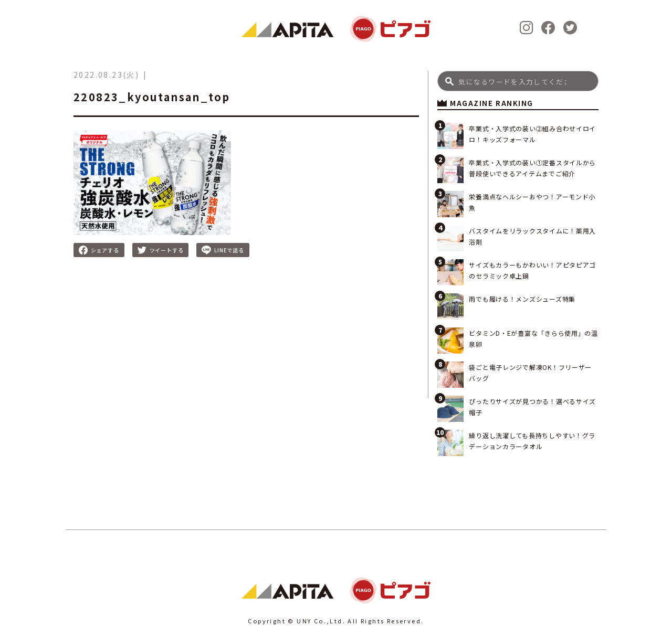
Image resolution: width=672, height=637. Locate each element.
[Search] (518, 81)
